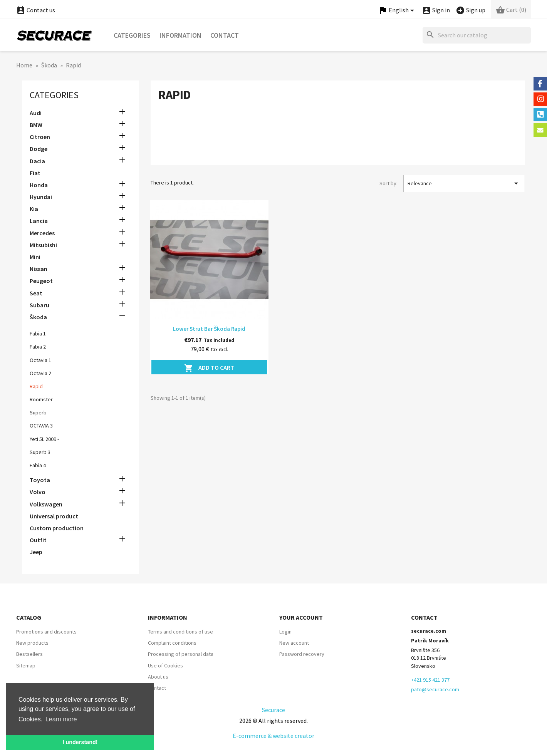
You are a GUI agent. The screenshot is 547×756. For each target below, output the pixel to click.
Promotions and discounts (46, 632)
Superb (38, 412)
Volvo (38, 492)
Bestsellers (29, 654)
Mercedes (42, 233)
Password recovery (302, 654)
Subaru (39, 305)
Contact (225, 35)
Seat (36, 293)
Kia (34, 209)
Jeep (36, 552)
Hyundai (41, 197)
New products (32, 643)
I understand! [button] (80, 742)
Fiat (35, 173)
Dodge (39, 149)
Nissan (39, 269)
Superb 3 (40, 452)
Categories (132, 35)
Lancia (39, 221)
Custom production (57, 528)
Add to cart (209, 368)
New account (294, 643)
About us (158, 677)
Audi (36, 113)
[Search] (477, 35)
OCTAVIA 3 (41, 426)
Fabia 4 (38, 465)
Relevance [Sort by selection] (464, 183)
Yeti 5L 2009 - (44, 439)
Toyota (40, 480)
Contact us (36, 10)
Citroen (40, 137)
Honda (39, 185)
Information (180, 35)
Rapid (36, 386)
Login (285, 632)
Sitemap (26, 665)
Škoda (38, 317)
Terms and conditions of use (180, 632)
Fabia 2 (38, 347)
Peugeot (41, 281)
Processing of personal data (181, 654)
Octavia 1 (40, 360)
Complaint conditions (172, 643)
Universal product (54, 516)
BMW (36, 125)
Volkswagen (46, 504)
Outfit (38, 540)
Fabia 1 (38, 334)
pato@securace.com (435, 689)
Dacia (37, 161)
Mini (35, 257)
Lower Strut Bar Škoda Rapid (209, 329)
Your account (301, 617)
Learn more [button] (61, 719)
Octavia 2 (40, 373)
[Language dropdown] (398, 11)
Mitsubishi (43, 245)
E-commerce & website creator (273, 736)
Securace (273, 710)
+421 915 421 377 (430, 680)
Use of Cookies (165, 665)
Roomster (41, 399)
